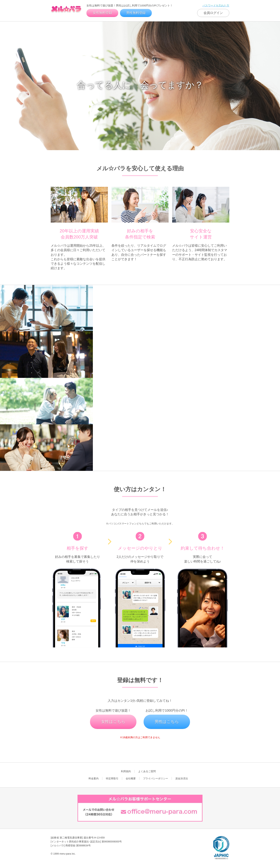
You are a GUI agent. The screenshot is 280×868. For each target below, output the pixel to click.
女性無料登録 (102, 13)
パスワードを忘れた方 (216, 5)
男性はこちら (167, 722)
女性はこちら (113, 722)
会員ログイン (213, 13)
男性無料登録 (136, 13)
